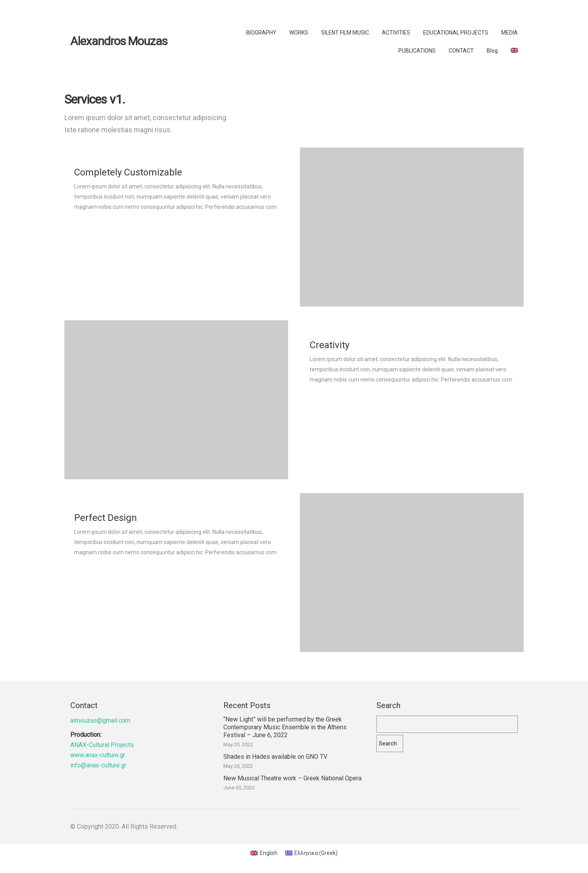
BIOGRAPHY (261, 33)
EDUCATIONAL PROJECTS (456, 33)
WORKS (299, 33)
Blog (492, 51)
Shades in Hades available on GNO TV (275, 757)
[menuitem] (514, 50)
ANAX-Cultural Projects (102, 745)
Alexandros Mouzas (119, 41)
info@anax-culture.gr (98, 765)
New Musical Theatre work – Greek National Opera (292, 778)
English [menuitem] (269, 853)
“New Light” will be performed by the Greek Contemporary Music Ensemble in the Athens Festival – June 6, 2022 (285, 727)
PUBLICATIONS (417, 51)
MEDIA (509, 33)
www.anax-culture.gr (98, 755)
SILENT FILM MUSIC (345, 33)
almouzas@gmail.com (100, 720)
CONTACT (461, 51)
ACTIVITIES (396, 33)
